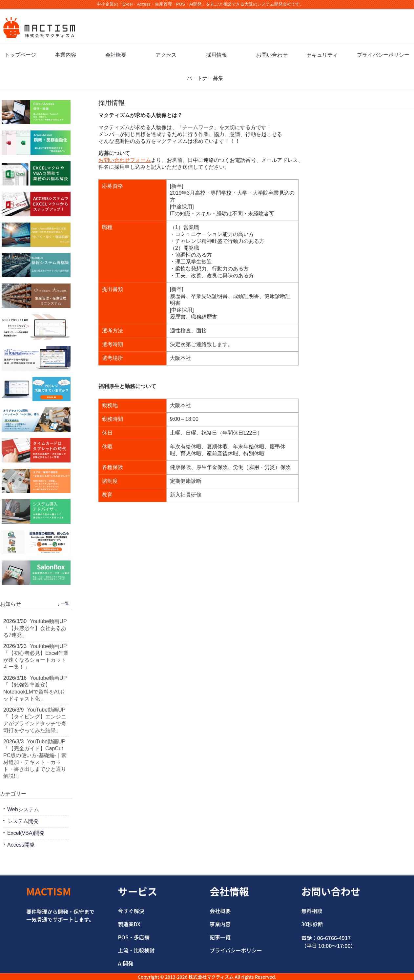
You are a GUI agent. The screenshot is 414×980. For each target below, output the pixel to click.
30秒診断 (312, 924)
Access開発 (21, 845)
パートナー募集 (205, 78)
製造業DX (129, 924)
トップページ (20, 55)
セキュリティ (322, 55)
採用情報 (217, 55)
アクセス (166, 55)
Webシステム (23, 809)
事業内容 (66, 55)
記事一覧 (220, 937)
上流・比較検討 (136, 950)
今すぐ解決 (131, 911)
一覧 (65, 603)
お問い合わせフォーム (125, 160)
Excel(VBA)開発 (26, 833)
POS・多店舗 (134, 937)
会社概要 (116, 55)
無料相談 (312, 911)
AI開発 (126, 963)
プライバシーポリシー (383, 55)
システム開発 (23, 821)
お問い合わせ (272, 55)
